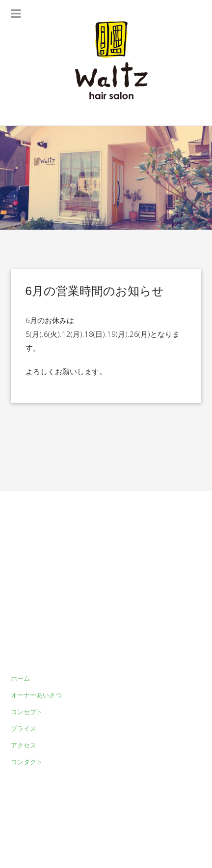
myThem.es (29, 845)
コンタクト (27, 762)
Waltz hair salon (130, 834)
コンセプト (27, 712)
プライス (24, 728)
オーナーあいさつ (36, 695)
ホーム (20, 678)
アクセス (24, 745)
